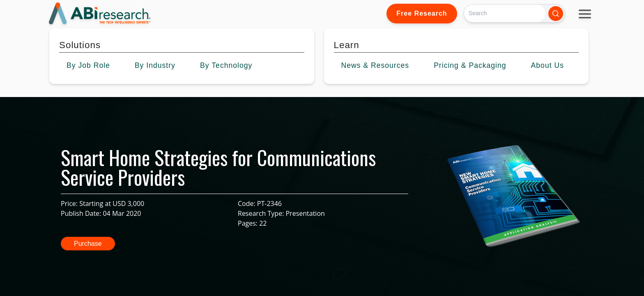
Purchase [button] (88, 244)
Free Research (422, 13)
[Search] (505, 13)
